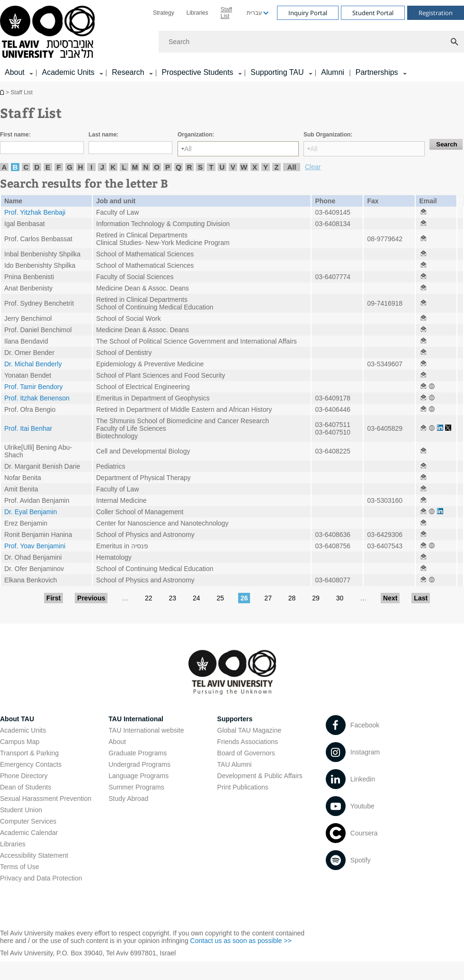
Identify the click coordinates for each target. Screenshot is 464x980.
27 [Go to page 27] (268, 598)
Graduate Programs (138, 753)
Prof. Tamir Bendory (33, 387)
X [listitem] (255, 167)
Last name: (103, 135)
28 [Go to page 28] (292, 598)
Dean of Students (26, 787)
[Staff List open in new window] (423, 212)
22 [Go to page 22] (149, 598)
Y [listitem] (266, 167)
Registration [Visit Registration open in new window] (436, 13)
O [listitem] (157, 167)
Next (390, 598)
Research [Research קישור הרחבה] (128, 72)
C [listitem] (26, 167)
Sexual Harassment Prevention (46, 799)
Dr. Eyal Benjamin (31, 512)
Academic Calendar (29, 833)
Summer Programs (136, 787)
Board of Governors (246, 753)
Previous (91, 598)
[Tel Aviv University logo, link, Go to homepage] (49, 32)
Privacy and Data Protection (41, 878)
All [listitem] (291, 167)
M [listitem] (135, 167)
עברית (254, 13)
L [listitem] (124, 167)
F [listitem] (58, 167)
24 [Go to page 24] (196, 598)
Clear (313, 167)
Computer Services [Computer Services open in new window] (28, 821)
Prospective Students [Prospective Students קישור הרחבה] (197, 72)
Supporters (235, 719)
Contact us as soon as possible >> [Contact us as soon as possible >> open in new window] (241, 941)
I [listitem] (91, 167)
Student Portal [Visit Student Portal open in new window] (373, 13)
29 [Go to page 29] (316, 598)
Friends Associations (248, 742)
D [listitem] (37, 167)
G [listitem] (70, 167)
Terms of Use (19, 867)
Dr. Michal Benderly (33, 364)
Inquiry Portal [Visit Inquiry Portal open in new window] (308, 13)
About (117, 742)
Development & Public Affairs (260, 776)
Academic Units (23, 730)
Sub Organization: (328, 135)
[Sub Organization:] (364, 149)
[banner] (232, 41)
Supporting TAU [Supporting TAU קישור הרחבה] (277, 72)
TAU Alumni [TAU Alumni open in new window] (235, 764)
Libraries (197, 13)
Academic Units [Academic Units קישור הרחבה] (68, 72)
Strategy (164, 13)
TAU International (136, 719)
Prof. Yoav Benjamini (35, 546)
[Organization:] (238, 149)
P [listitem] (168, 167)
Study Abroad (128, 799)
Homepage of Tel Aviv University (3, 92)
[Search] (311, 42)
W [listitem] (244, 167)
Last (421, 598)
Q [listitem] (178, 167)
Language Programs (138, 776)
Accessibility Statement (34, 855)
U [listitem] (222, 167)
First (54, 598)
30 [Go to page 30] (340, 598)
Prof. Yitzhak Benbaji (35, 212)
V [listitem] (233, 167)
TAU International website (146, 730)
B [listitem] (15, 167)
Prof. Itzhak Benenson (37, 398)
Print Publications (243, 787)
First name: (15, 135)
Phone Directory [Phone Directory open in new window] (24, 776)
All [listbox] (188, 149)
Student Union (21, 810)
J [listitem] (102, 167)
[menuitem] (164, 13)
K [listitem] (113, 167)
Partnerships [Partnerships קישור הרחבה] (377, 72)
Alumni (333, 72)
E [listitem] (48, 167)
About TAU (17, 719)
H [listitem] (81, 167)
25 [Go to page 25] (220, 598)
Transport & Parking (29, 753)
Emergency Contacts (31, 764)
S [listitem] (200, 167)
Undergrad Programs (139, 764)
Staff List (226, 13)
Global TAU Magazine (250, 730)
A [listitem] (4, 167)
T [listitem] (211, 167)
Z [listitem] (276, 167)
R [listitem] (190, 167)
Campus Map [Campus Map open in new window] (20, 742)
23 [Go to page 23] (172, 598)
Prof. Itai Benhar (28, 428)
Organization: (196, 135)
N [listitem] (146, 167)
